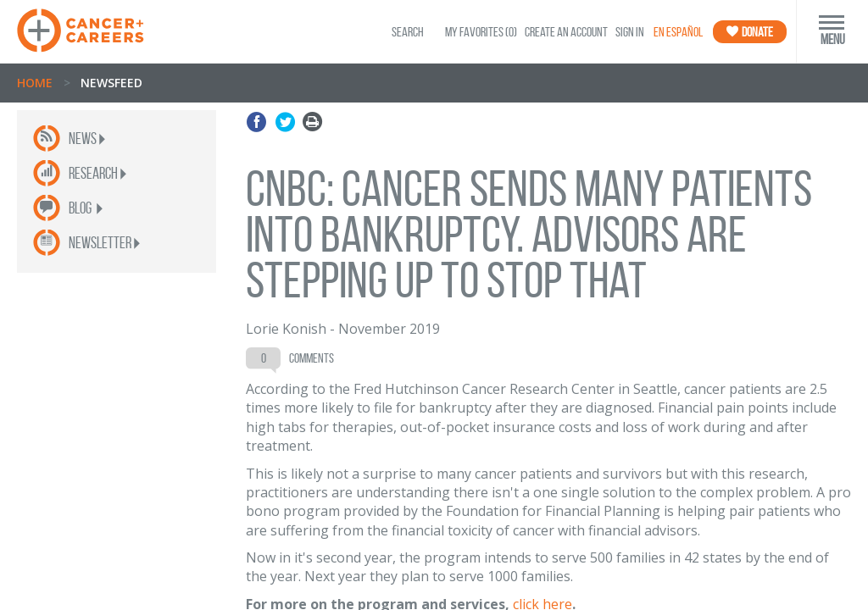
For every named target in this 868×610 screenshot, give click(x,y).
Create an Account (566, 32)
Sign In (630, 32)
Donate (750, 32)
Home (35, 83)
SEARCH (408, 32)
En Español (678, 32)
